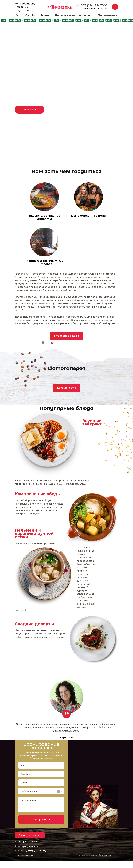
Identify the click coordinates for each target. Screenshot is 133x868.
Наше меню (30, 110)
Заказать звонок (30, 835)
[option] (66, 79)
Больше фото (67, 388)
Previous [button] (8, 58)
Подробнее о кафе (67, 336)
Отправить (41, 819)
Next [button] (125, 58)
